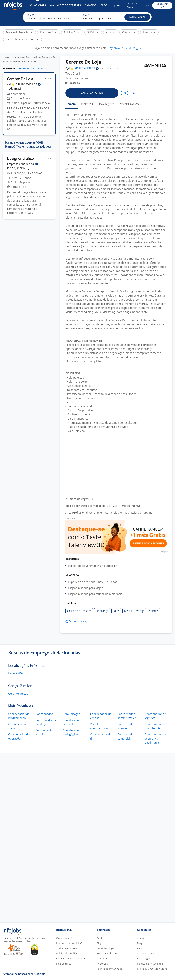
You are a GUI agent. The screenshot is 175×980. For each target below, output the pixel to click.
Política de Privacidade (110, 969)
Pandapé (102, 959)
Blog (104, 5)
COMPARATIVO (129, 104)
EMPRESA (87, 104)
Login (147, 5)
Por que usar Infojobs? (69, 943)
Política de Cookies (67, 953)
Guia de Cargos (146, 953)
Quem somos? (64, 938)
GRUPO (28, 84)
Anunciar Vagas (106, 948)
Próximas (38, 68)
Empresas (116, 5)
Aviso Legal (103, 964)
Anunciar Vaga (133, 5)
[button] (137, 17)
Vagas (140, 948)
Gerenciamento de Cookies (72, 959)
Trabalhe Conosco (67, 948)
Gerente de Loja (18, 694)
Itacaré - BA (15, 673)
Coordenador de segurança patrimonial (155, 739)
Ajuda (100, 938)
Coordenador (44, 714)
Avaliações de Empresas (65, 5)
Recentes (24, 68)
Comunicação (72, 714)
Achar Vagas (38, 5)
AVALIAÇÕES (107, 104)
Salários (91, 5)
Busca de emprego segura (152, 969)
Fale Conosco (64, 964)
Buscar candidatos (107, 953)
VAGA (72, 104)
